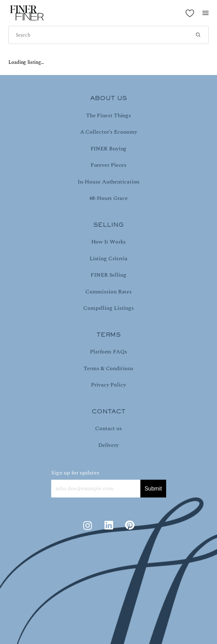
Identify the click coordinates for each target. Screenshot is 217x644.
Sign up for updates (75, 473)
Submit (153, 489)
